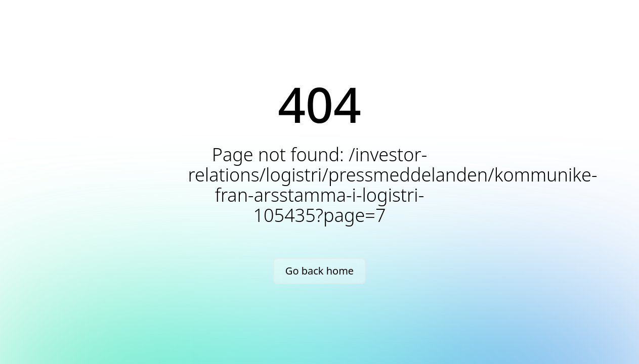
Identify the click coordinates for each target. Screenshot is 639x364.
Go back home (319, 271)
